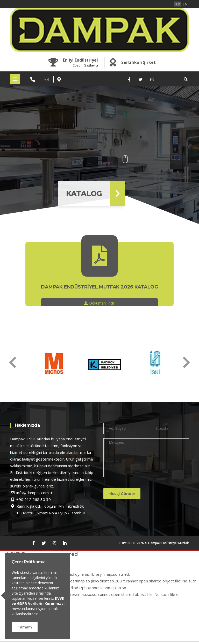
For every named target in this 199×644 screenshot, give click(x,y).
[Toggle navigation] (15, 79)
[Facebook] (129, 79)
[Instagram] (152, 79)
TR (178, 4)
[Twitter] (140, 79)
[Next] (13, 362)
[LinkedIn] (65, 543)
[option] (49, 363)
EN (185, 4)
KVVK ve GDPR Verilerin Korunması (38, 601)
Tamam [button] (25, 627)
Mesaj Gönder (123, 494)
